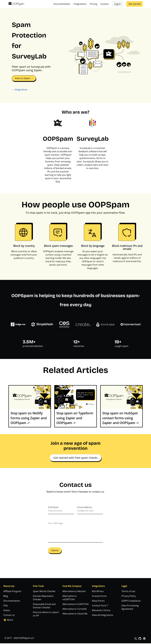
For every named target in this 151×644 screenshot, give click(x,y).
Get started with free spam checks (75, 458)
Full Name (53, 507)
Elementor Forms (101, 611)
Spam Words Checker (44, 592)
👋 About (8, 620)
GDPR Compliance (131, 601)
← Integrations (20, 90)
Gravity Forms (99, 597)
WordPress (98, 592)
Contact (105, 4)
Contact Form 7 (100, 606)
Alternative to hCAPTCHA (75, 605)
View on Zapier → (24, 78)
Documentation (62, 4)
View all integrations (103, 616)
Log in (117, 4)
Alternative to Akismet (74, 592)
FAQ (5, 606)
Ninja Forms (98, 601)
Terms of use (128, 592)
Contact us (9, 616)
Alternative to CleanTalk (75, 614)
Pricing (93, 4)
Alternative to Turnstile (75, 610)
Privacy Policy (129, 597)
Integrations (80, 4)
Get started (134, 4)
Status (7, 611)
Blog (6, 597)
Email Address (85, 507)
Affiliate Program (12, 592)
